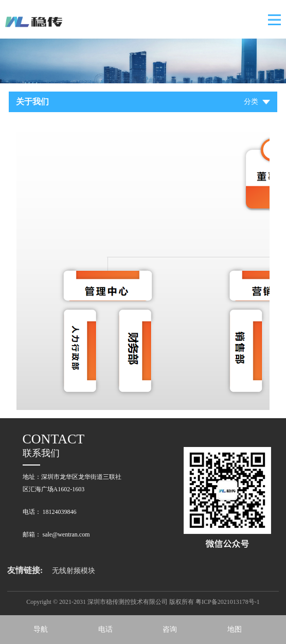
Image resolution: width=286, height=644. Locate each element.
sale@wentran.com (66, 534)
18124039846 (60, 512)
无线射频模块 (74, 571)
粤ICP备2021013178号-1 (228, 602)
